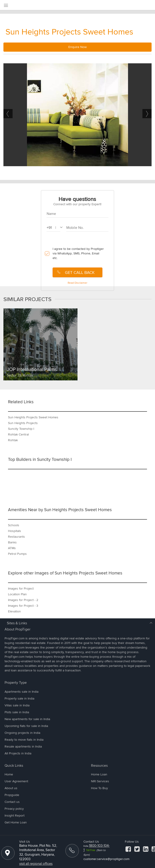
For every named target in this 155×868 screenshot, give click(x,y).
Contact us (12, 802)
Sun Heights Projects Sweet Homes (69, 32)
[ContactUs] (72, 852)
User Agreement (16, 781)
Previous (8, 114)
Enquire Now (77, 47)
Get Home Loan (16, 822)
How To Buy (99, 788)
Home (9, 774)
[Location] (8, 855)
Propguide (12, 795)
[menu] (6, 6)
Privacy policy (14, 809)
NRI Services (100, 781)
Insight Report (15, 816)
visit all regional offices (36, 864)
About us (11, 788)
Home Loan (99, 774)
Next (147, 114)
